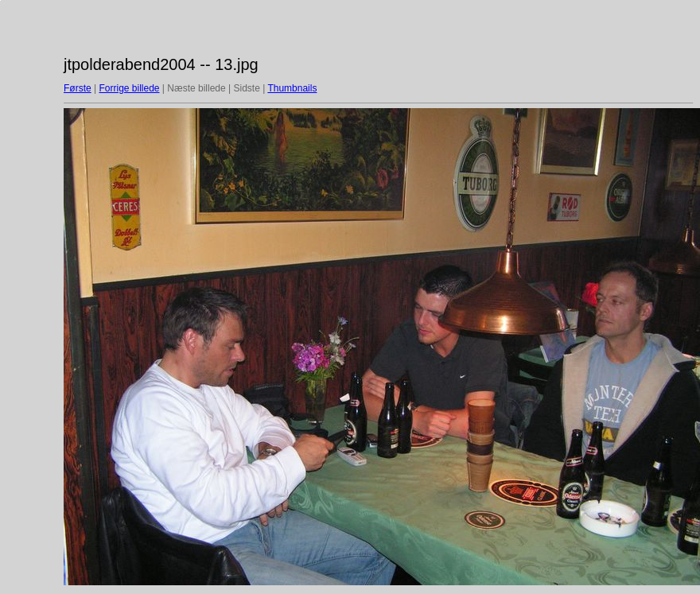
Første (78, 88)
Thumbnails (292, 88)
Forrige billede (129, 88)
